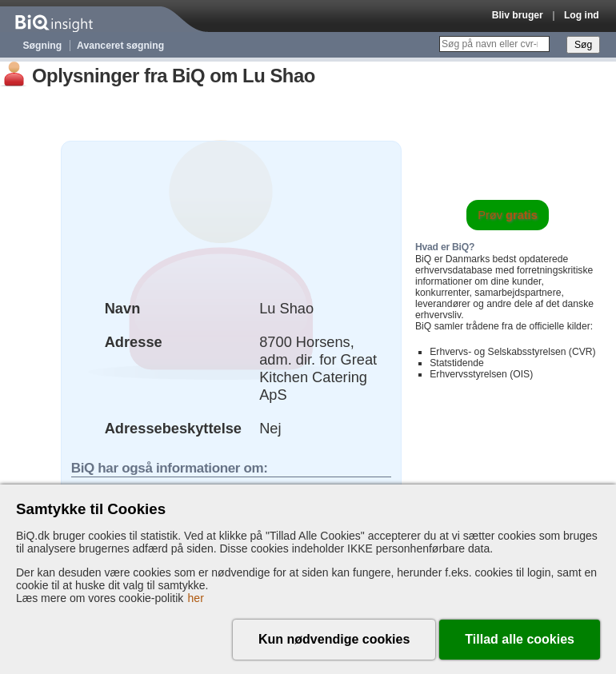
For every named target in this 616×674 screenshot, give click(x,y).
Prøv (508, 215)
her (196, 598)
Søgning (43, 46)
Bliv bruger (518, 15)
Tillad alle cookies (520, 639)
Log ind (582, 15)
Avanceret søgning (120, 46)
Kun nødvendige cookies (334, 639)
